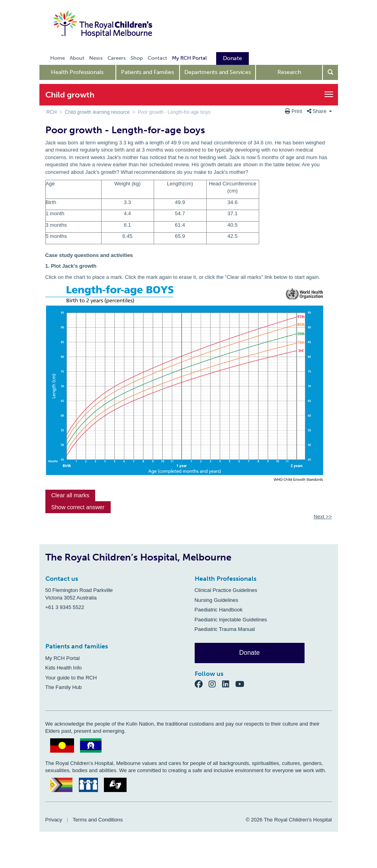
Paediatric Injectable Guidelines (231, 620)
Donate (250, 653)
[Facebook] (202, 684)
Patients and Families (147, 72)
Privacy (54, 820)
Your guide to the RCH (71, 678)
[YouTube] (242, 684)
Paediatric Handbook (219, 610)
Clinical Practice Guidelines (226, 590)
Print (294, 111)
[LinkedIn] (229, 684)
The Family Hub (64, 687)
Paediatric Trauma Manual (225, 629)
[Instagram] (215, 684)
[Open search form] (330, 72)
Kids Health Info (64, 668)
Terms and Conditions (98, 820)
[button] (70, 495)
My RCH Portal (63, 658)
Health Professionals (77, 72)
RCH (52, 112)
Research (289, 72)
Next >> (323, 517)
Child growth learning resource (97, 112)
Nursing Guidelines (217, 600)
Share (319, 111)
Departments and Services (218, 72)
